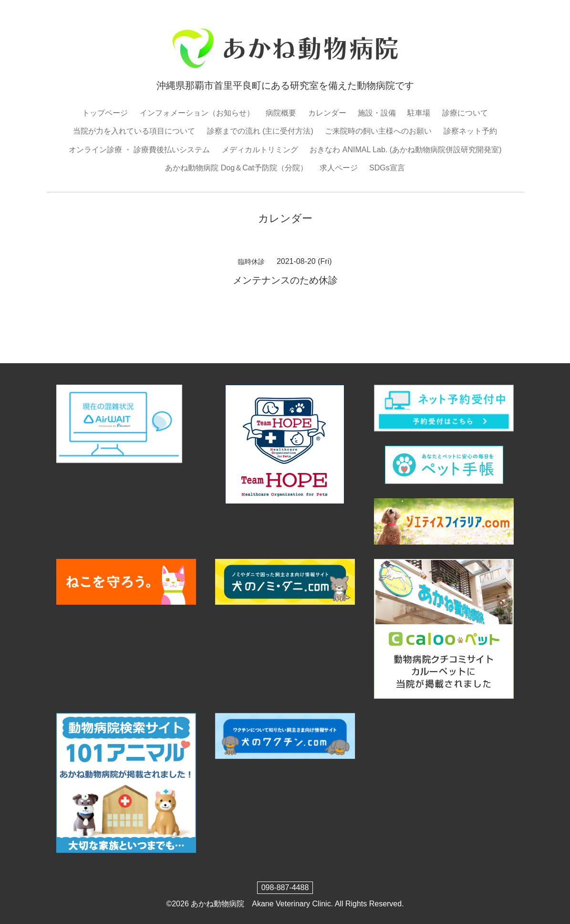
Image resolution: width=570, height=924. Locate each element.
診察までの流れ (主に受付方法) (260, 131)
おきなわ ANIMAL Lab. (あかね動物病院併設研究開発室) (405, 150)
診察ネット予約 (470, 131)
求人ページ (339, 168)
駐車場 (419, 113)
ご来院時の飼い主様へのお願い (378, 131)
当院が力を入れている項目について (134, 131)
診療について (465, 113)
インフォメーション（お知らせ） (197, 113)
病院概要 (281, 113)
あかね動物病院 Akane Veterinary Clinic (261, 904)
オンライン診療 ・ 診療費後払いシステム (140, 150)
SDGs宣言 (387, 168)
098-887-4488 (285, 887)
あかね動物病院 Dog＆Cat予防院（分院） (236, 168)
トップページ (105, 113)
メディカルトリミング (260, 150)
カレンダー (327, 113)
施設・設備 (377, 113)
